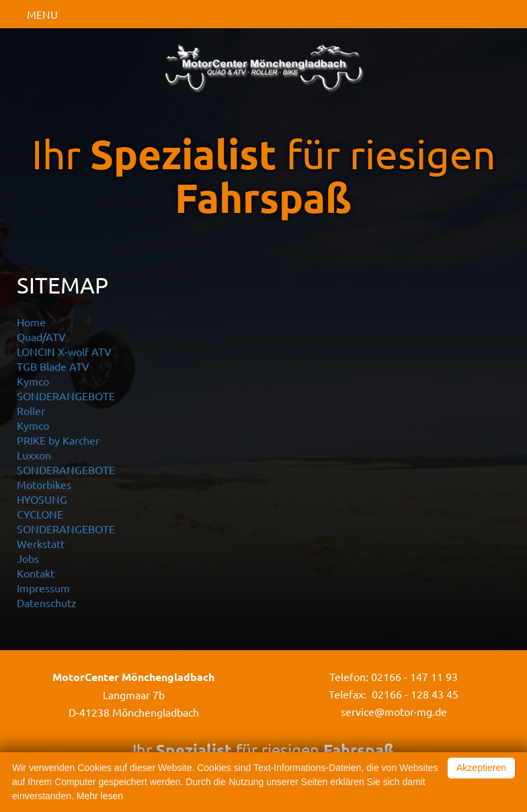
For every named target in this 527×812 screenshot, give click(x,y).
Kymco (33, 381)
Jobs (28, 558)
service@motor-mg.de (394, 711)
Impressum (43, 588)
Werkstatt (41, 543)
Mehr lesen (100, 796)
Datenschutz (47, 602)
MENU (42, 14)
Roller (31, 410)
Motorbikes (44, 484)
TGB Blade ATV (53, 366)
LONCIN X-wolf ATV (64, 351)
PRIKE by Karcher (58, 440)
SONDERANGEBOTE (66, 396)
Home (31, 322)
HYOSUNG (42, 499)
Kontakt (36, 573)
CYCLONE (40, 514)
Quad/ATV (41, 336)
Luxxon (34, 455)
